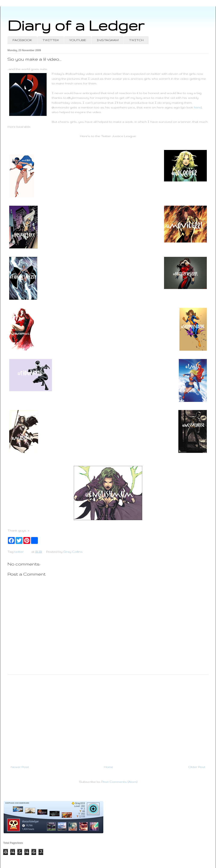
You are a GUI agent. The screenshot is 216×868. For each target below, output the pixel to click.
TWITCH (136, 40)
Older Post (197, 767)
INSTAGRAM (108, 40)
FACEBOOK (22, 40)
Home (109, 767)
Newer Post (20, 767)
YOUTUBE (78, 40)
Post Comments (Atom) (119, 782)
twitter (19, 552)
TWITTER (51, 40)
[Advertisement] (108, 718)
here (198, 107)
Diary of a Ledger (76, 25)
